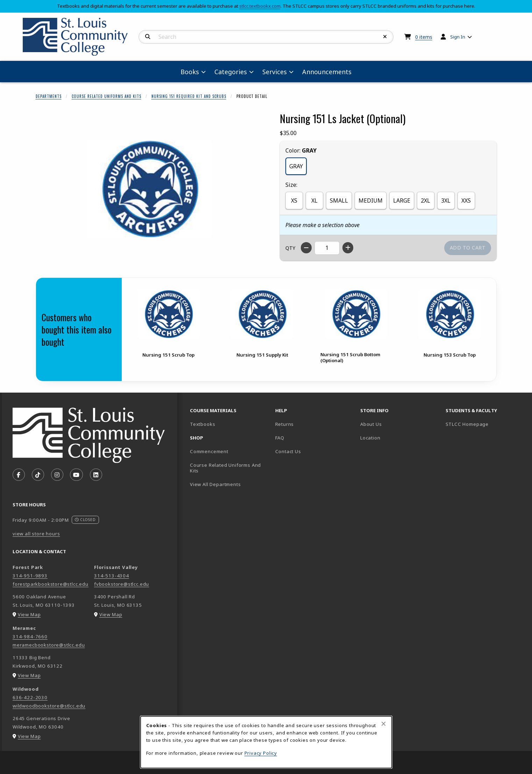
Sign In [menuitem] (458, 37)
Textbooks (227, 424)
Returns (285, 424)
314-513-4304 (112, 576)
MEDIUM (371, 200)
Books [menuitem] (190, 72)
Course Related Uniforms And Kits (107, 96)
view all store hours (36, 534)
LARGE (402, 200)
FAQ (280, 438)
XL (314, 200)
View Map (29, 614)
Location (370, 438)
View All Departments (215, 484)
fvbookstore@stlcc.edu (122, 584)
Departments (49, 96)
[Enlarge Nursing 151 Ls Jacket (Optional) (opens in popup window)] (149, 189)
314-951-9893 (30, 576)
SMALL (339, 200)
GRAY (296, 166)
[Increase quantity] (348, 248)
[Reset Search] (385, 37)
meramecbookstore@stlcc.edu (49, 645)
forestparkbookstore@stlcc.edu (51, 584)
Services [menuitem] (275, 72)
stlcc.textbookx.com (260, 6)
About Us (371, 424)
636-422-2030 (30, 697)
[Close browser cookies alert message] (384, 724)
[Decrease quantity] (306, 248)
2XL (425, 200)
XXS (466, 200)
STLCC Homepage (485, 424)
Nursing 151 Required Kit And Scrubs (189, 96)
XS (294, 200)
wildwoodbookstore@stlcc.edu (49, 706)
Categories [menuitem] (231, 72)
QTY (290, 248)
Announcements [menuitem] (327, 72)
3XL (446, 200)
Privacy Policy (261, 753)
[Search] (148, 37)
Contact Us (288, 451)
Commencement (209, 451)
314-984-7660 (30, 636)
